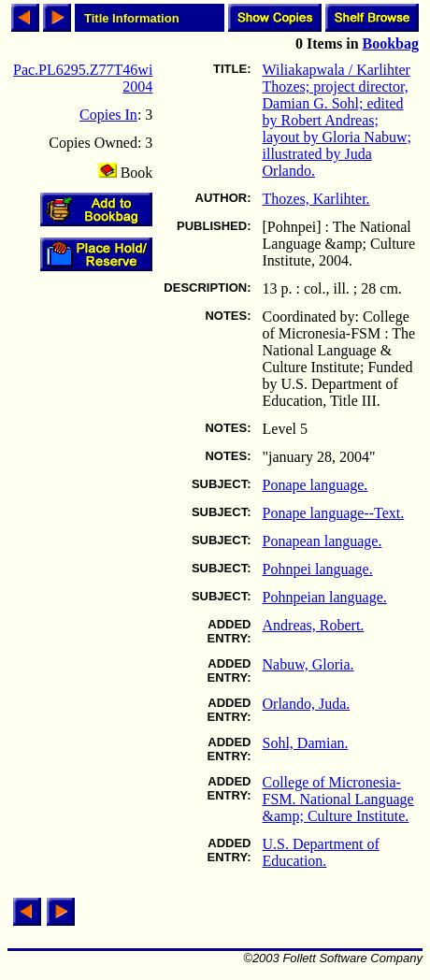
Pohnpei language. (318, 569)
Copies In (108, 115)
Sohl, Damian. (306, 743)
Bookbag (391, 43)
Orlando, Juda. (307, 704)
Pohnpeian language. (325, 597)
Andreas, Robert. (314, 625)
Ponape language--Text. (334, 513)
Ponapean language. (322, 541)
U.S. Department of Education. (321, 852)
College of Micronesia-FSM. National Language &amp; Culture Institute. (338, 799)
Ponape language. (315, 485)
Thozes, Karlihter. (316, 199)
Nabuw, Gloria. (308, 664)
